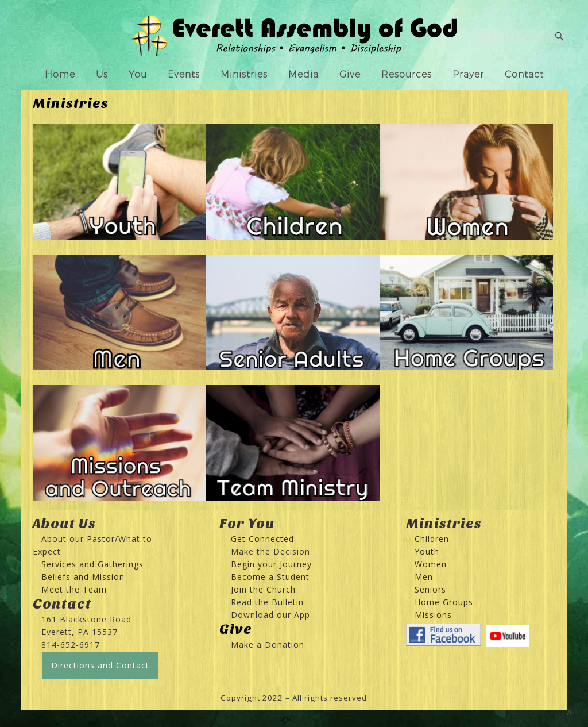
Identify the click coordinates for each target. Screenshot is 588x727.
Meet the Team (74, 589)
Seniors (430, 589)
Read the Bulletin (267, 602)
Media (303, 74)
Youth (427, 551)
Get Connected (261, 539)
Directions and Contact (100, 665)
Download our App (270, 615)
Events (184, 74)
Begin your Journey (267, 564)
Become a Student (270, 577)
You (138, 74)
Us (102, 74)
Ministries (244, 74)
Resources (407, 74)
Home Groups (444, 602)
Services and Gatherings (92, 564)
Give (350, 74)
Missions (433, 615)
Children (432, 539)
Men (424, 577)
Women (431, 564)
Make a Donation (268, 645)
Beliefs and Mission (83, 577)
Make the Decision (270, 551)
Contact (524, 74)
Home (60, 74)
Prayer (468, 74)
